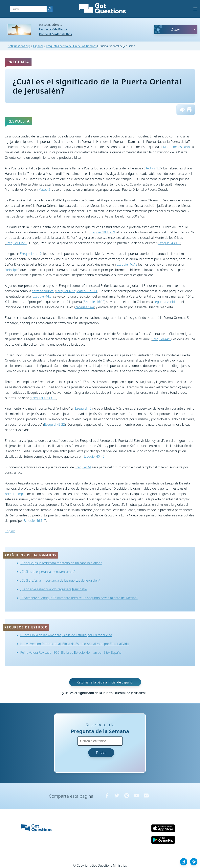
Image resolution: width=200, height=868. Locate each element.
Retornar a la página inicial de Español (105, 682)
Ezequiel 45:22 (55, 424)
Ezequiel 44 (83, 467)
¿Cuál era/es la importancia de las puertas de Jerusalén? (60, 580)
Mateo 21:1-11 (87, 291)
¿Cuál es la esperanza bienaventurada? (48, 572)
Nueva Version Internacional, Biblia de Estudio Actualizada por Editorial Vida (74, 644)
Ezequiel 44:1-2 (31, 254)
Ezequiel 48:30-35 (44, 398)
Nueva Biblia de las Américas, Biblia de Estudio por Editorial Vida (66, 635)
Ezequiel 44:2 (42, 296)
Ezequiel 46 (83, 408)
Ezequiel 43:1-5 (169, 243)
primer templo (15, 494)
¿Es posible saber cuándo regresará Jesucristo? (54, 589)
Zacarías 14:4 (85, 307)
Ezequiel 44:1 (161, 339)
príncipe (12, 270)
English (10, 531)
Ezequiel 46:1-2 (34, 521)
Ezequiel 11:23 (16, 243)
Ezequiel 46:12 (127, 264)
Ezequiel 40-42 (94, 456)
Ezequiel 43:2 (65, 291)
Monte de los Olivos (177, 147)
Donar (176, 30)
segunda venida (165, 302)
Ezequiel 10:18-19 (102, 232)
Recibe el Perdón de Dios (55, 34)
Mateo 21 (45, 189)
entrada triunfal (43, 291)
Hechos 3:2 (153, 168)
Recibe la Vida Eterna (53, 29)
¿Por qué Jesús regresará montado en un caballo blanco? (61, 563)
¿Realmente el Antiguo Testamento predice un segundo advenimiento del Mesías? (79, 598)
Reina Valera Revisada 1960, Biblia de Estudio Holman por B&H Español (71, 652)
